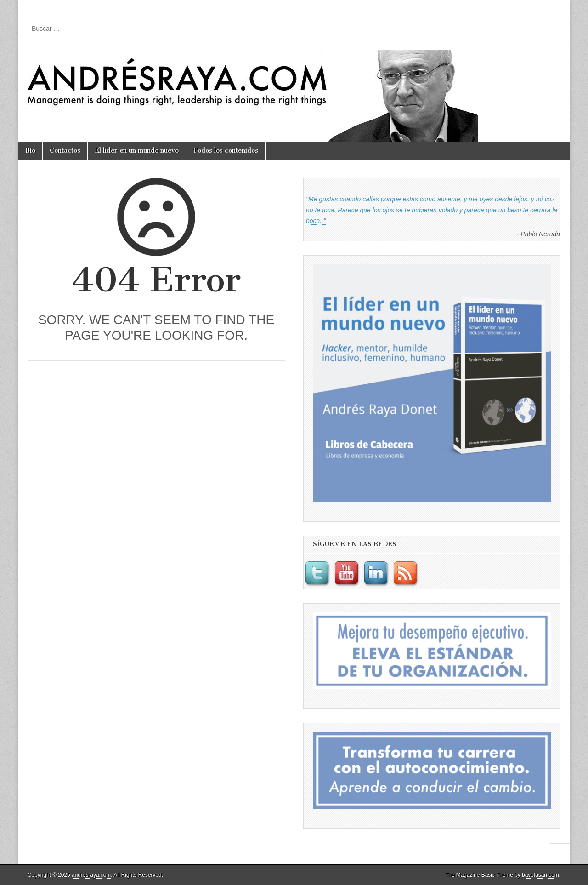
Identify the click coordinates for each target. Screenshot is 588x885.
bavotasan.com (540, 875)
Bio (30, 151)
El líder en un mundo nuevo (137, 151)
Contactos (65, 151)
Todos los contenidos (226, 151)
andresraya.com (91, 875)
